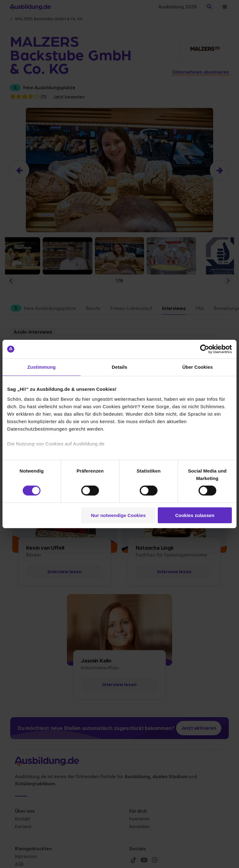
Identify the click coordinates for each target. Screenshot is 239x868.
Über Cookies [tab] (198, 367)
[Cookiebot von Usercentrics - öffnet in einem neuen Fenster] (205, 349)
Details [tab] (119, 367)
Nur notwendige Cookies (118, 515)
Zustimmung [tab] (42, 367)
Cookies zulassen (195, 515)
